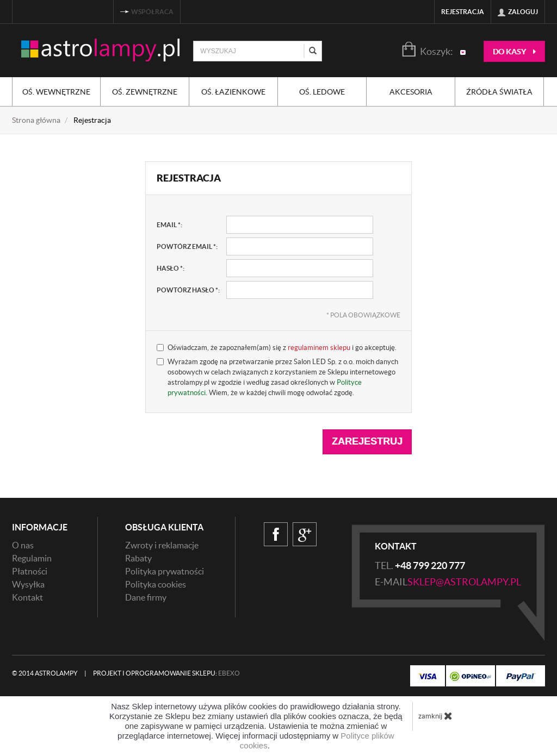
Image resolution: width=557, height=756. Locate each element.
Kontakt (27, 597)
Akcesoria (411, 92)
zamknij (435, 716)
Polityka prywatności (165, 571)
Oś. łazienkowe (233, 92)
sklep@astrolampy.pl (464, 582)
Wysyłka (28, 584)
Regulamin (32, 558)
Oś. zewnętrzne (145, 92)
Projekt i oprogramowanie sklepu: (166, 673)
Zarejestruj (367, 441)
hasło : (171, 268)
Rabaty (138, 558)
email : (169, 225)
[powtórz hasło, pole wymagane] (300, 290)
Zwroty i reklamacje (162, 545)
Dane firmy (146, 597)
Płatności (30, 571)
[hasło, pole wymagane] (300, 268)
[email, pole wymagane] (300, 225)
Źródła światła (499, 92)
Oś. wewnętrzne (56, 92)
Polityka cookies (156, 584)
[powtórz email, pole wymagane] (300, 246)
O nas (23, 545)
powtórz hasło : (188, 290)
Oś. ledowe (322, 92)
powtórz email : (187, 246)
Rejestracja (463, 12)
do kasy (514, 52)
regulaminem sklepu (319, 348)
